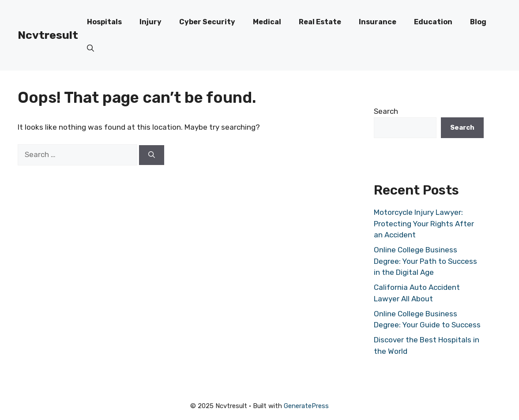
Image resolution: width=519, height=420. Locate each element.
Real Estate (320, 22)
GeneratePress (306, 406)
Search (386, 111)
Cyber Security (207, 22)
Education (433, 22)
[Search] (152, 155)
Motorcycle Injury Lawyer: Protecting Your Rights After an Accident (424, 223)
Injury (150, 22)
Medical (267, 22)
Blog (478, 22)
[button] (90, 49)
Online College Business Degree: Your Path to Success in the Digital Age (425, 261)
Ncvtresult (48, 35)
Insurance (378, 22)
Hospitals (104, 22)
